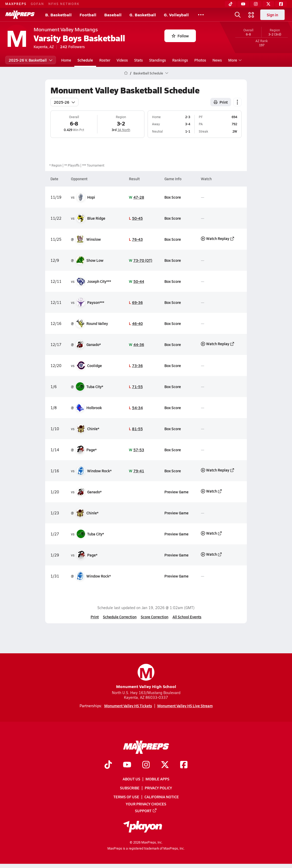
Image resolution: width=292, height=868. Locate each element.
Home (66, 60)
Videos (122, 60)
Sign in (272, 15)
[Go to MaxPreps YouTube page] (127, 765)
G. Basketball (143, 15)
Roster (105, 60)
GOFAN (37, 4)
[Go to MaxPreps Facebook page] (184, 765)
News (217, 60)
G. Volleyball (176, 15)
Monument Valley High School (146, 677)
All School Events (187, 617)
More (234, 60)
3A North (124, 130)
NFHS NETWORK (64, 4)
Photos (200, 60)
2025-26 (64, 102)
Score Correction (155, 617)
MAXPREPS (16, 4)
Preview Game (176, 492)
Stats (139, 60)
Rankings (180, 60)
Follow (180, 36)
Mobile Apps (157, 779)
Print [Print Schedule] (221, 102)
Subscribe (130, 788)
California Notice (162, 797)
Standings (158, 60)
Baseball (113, 15)
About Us (131, 779)
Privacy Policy (158, 788)
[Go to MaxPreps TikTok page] (108, 765)
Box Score (173, 197)
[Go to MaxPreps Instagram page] (146, 765)
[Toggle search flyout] (238, 15)
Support (146, 810)
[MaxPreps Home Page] (126, 73)
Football (88, 15)
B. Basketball (58, 15)
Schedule (85, 60)
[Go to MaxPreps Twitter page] (165, 765)
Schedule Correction (120, 617)
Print (95, 617)
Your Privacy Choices (146, 804)
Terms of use (126, 797)
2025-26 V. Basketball (31, 60)
